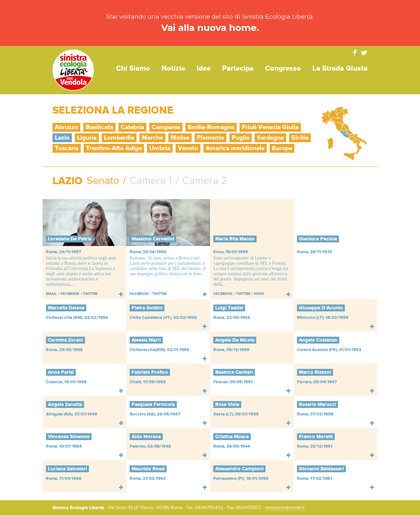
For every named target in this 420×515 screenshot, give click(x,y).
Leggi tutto (121, 294)
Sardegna (270, 138)
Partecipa (238, 68)
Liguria (87, 138)
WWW (259, 294)
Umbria (160, 148)
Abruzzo (66, 127)
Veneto (188, 148)
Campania (166, 127)
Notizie (173, 68)
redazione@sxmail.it (285, 508)
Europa (282, 148)
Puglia (241, 138)
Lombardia (119, 138)
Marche (152, 138)
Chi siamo (133, 68)
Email (51, 294)
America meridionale (235, 148)
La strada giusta (340, 68)
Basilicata (99, 127)
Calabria (132, 127)
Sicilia (300, 138)
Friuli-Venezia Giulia (270, 127)
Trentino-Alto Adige (114, 148)
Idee (204, 68)
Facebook (355, 53)
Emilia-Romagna (211, 127)
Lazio (62, 138)
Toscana (67, 148)
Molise (180, 138)
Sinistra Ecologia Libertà (73, 70)
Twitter (364, 53)
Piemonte (210, 138)
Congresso (283, 68)
